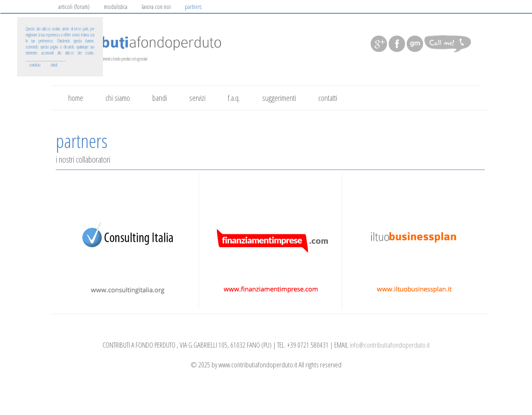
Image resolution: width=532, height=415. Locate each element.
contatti (328, 98)
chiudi (54, 65)
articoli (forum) (74, 7)
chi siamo (118, 98)
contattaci (35, 65)
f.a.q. (234, 98)
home (76, 98)
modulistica (116, 7)
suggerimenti (279, 98)
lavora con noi (156, 7)
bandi (160, 98)
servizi (197, 98)
